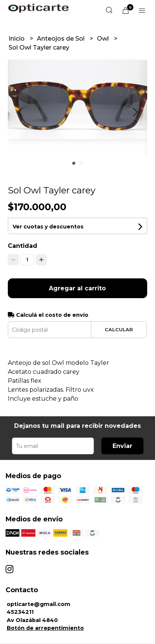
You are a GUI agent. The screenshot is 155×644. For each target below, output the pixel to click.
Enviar (122, 446)
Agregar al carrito (77, 288)
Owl (104, 39)
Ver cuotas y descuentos (48, 227)
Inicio (17, 39)
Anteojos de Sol (61, 39)
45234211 (20, 612)
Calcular (119, 330)
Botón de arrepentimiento (45, 628)
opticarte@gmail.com (39, 604)
